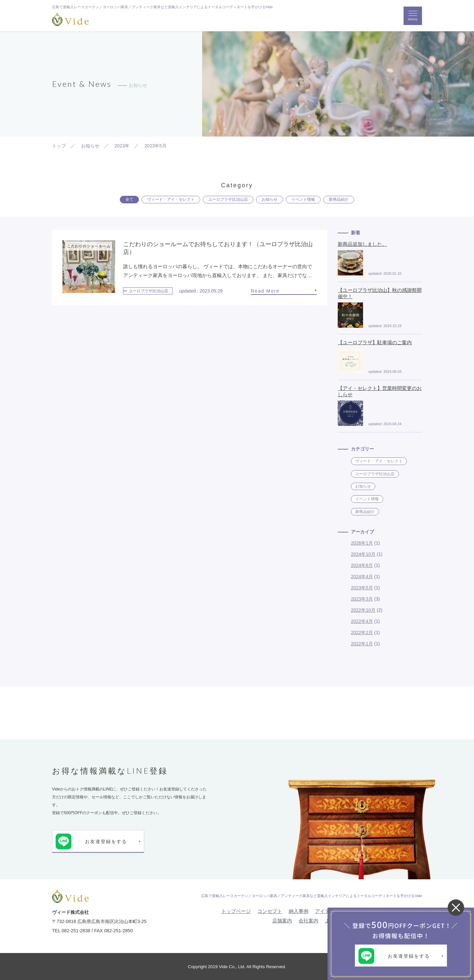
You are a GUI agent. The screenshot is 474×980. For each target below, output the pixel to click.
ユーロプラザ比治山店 (228, 199)
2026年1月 (362, 543)
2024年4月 (362, 577)
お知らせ (270, 199)
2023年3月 (362, 599)
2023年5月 (362, 588)
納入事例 (299, 911)
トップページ (236, 911)
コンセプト (270, 911)
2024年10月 (363, 554)
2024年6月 (362, 565)
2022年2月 (362, 632)
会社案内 (308, 921)
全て (129, 199)
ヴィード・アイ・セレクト (171, 199)
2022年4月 (362, 621)
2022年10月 (363, 610)
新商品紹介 (339, 199)
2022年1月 (362, 644)
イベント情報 (303, 199)
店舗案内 (282, 921)
